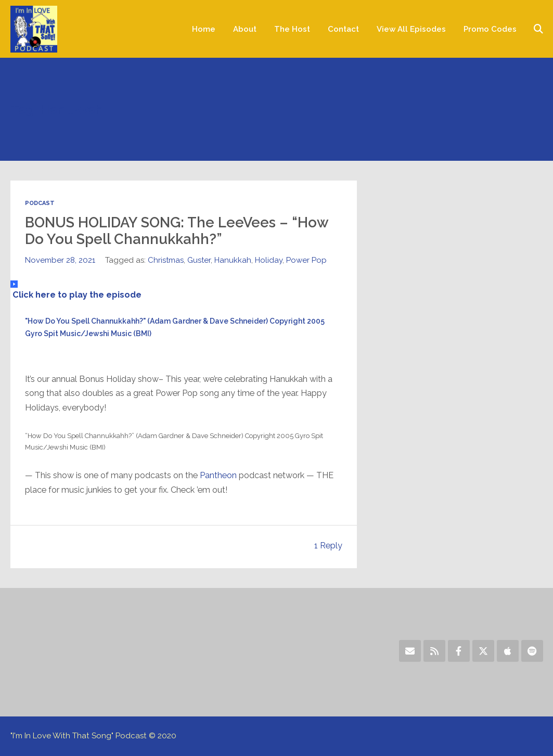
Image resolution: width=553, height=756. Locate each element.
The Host (292, 29)
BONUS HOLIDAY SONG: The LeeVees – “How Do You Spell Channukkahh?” (177, 231)
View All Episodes (411, 29)
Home (204, 29)
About (245, 29)
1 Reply (328, 546)
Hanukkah (233, 260)
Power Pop (306, 260)
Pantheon (218, 475)
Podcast (40, 203)
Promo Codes (490, 29)
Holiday (269, 260)
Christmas (166, 260)
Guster (199, 260)
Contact (343, 29)
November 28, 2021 (60, 260)
